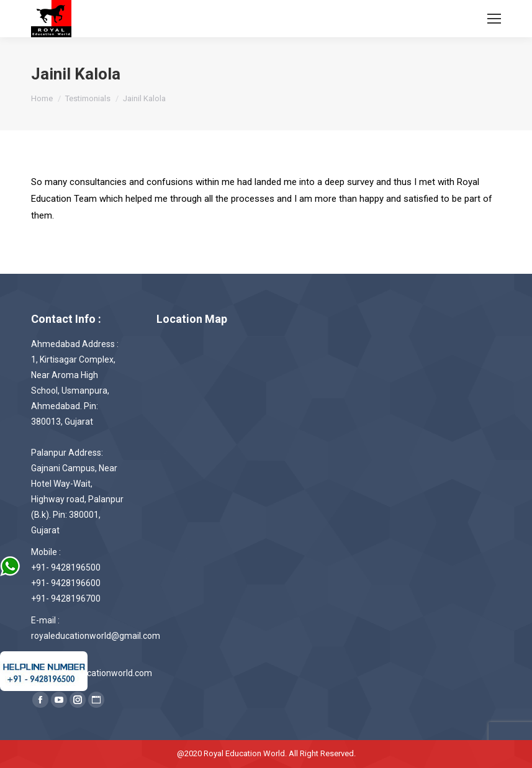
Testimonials (88, 98)
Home (42, 98)
